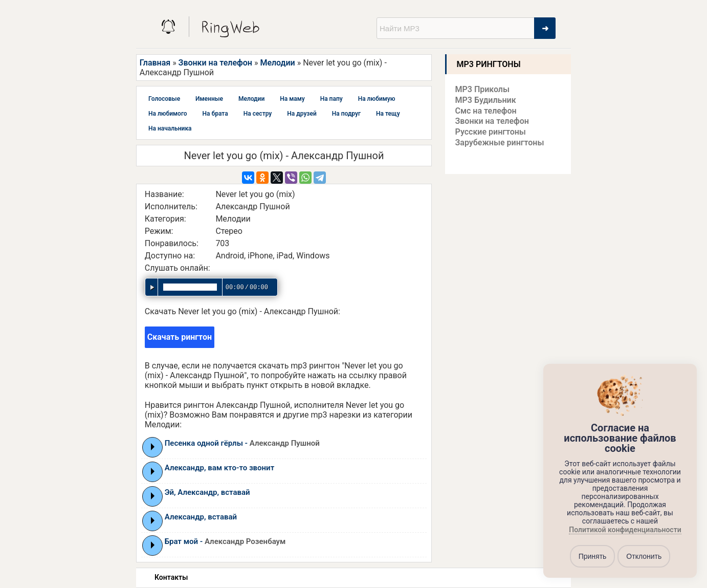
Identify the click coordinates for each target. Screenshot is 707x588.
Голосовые (164, 99)
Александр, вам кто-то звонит (219, 468)
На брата (215, 114)
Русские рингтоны (491, 132)
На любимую (377, 99)
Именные (209, 99)
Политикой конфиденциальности (625, 530)
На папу (332, 99)
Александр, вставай (201, 517)
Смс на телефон (486, 111)
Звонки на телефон (215, 63)
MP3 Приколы (483, 89)
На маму (292, 99)
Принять (593, 556)
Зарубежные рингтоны (500, 143)
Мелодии (277, 63)
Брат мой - (225, 541)
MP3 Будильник (486, 100)
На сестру (258, 114)
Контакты (171, 577)
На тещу (388, 114)
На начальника (170, 128)
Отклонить (644, 556)
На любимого (168, 114)
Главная (155, 63)
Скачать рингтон (180, 337)
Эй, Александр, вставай (207, 492)
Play (153, 447)
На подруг (346, 114)
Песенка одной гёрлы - (242, 443)
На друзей (302, 114)
